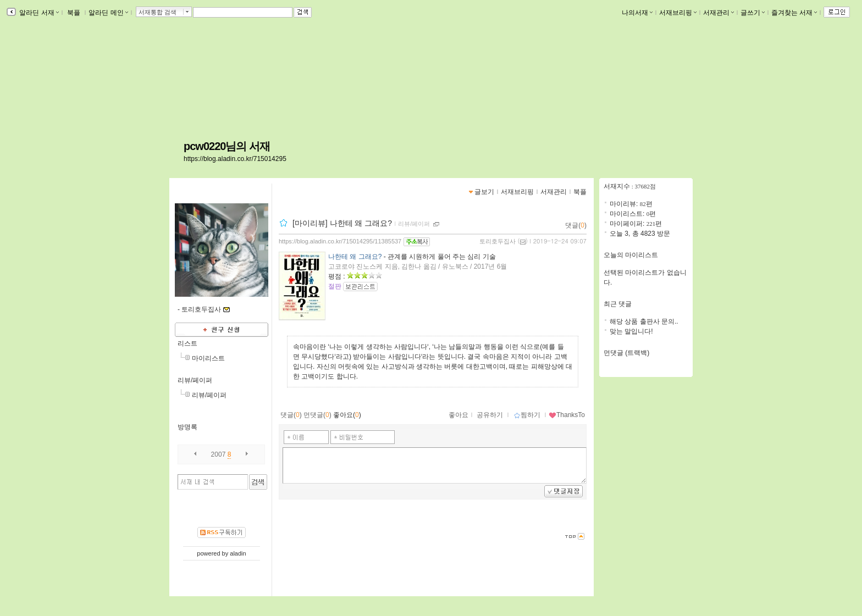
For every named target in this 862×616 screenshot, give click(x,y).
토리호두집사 (498, 241)
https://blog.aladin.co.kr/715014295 (235, 159)
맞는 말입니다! (631, 331)
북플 (74, 13)
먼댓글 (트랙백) (626, 353)
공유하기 (490, 415)
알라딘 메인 (108, 13)
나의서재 (637, 13)
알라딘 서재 (38, 13)
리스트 (187, 343)
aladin (238, 553)
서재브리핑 (678, 13)
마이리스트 (208, 358)
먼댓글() (317, 415)
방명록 (187, 427)
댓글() (576, 225)
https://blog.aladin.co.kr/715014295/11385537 (340, 241)
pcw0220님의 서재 (227, 146)
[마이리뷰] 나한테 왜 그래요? (342, 223)
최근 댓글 (618, 304)
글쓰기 (753, 13)
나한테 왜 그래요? (355, 257)
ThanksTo (567, 415)
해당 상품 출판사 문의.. (644, 321)
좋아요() (347, 415)
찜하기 (527, 415)
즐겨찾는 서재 (794, 13)
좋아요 (458, 415)
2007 (219, 454)
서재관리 (719, 13)
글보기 (484, 192)
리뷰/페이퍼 (195, 380)
